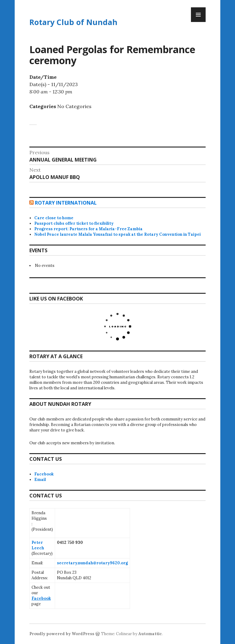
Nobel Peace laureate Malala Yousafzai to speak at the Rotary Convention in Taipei (117, 234)
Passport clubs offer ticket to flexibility (74, 223)
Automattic (150, 634)
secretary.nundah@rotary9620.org (92, 563)
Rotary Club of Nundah (73, 22)
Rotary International (66, 203)
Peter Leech (38, 545)
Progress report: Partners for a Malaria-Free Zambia (88, 229)
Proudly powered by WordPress (62, 634)
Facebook (44, 474)
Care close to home (54, 218)
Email (40, 480)
